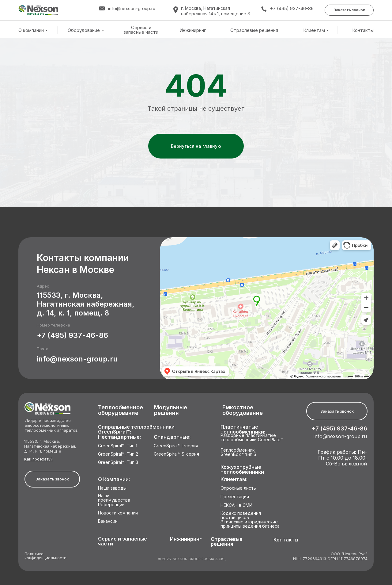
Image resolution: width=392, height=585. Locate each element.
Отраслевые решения (254, 30)
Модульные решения (171, 410)
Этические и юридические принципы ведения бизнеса (250, 524)
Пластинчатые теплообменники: (243, 429)
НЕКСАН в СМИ (236, 505)
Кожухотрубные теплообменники (242, 470)
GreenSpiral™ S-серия (176, 454)
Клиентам (314, 30)
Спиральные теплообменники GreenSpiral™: (136, 429)
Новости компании (118, 513)
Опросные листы (239, 488)
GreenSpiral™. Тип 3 (118, 463)
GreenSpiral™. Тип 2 (118, 454)
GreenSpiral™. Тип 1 (118, 446)
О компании (31, 30)
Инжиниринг (193, 30)
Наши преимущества (114, 498)
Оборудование (84, 30)
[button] (349, 10)
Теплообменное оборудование (121, 410)
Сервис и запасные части (141, 30)
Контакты (363, 30)
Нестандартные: (119, 437)
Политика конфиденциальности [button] (45, 556)
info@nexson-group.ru (77, 359)
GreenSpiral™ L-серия (176, 446)
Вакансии (108, 521)
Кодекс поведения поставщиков (241, 516)
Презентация (235, 497)
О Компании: (114, 479)
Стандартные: (172, 437)
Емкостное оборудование (243, 410)
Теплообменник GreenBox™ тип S (238, 452)
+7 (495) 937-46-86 (292, 8)
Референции (111, 505)
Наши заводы (112, 488)
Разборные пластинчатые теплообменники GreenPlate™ (252, 438)
